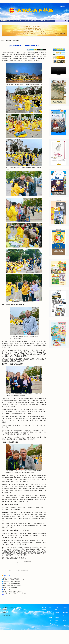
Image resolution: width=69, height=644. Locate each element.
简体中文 (44, 610)
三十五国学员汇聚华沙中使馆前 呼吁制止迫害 (14, 593)
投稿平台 (4, 612)
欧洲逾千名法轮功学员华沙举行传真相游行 (13, 591)
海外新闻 (16, 40)
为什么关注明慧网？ (7, 615)
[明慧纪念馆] (41, 21)
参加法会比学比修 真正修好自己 (11, 578)
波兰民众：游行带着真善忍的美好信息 (12, 584)
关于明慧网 (4, 610)
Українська (65, 623)
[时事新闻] (3, 21)
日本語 (57, 620)
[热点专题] (11, 21)
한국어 (57, 623)
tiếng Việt (65, 626)
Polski (57, 626)
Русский (65, 610)
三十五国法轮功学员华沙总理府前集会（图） (14, 580)
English (50, 618)
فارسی (50, 623)
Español (50, 620)
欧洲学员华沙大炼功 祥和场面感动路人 (13, 586)
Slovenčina (65, 612)
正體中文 (44, 607)
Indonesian (58, 615)
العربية (50, 607)
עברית (57, 607)
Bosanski (51, 610)
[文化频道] (33, 21)
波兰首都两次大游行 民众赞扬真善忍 (12, 582)
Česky (50, 612)
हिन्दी (56, 610)
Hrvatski (57, 612)
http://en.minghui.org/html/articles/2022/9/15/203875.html (19, 571)
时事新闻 (9, 40)
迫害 (35, 59)
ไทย (64, 618)
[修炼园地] (26, 21)
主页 (3, 40)
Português (65, 607)
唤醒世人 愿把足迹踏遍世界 (10, 587)
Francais (51, 626)
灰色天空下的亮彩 (7, 589)
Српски (64, 615)
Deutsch (50, 615)
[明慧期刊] (19, 21)
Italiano (57, 618)
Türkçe (64, 620)
